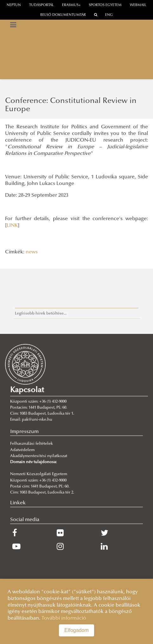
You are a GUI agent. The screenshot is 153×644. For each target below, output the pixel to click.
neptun (14, 5)
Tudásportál (41, 5)
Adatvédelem (22, 450)
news (32, 252)
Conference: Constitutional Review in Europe (71, 105)
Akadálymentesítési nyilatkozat (39, 456)
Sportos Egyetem (105, 5)
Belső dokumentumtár (63, 15)
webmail (138, 5)
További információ (64, 618)
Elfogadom (76, 630)
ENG (109, 15)
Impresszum (24, 432)
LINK (12, 226)
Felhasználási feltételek (32, 444)
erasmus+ (71, 5)
